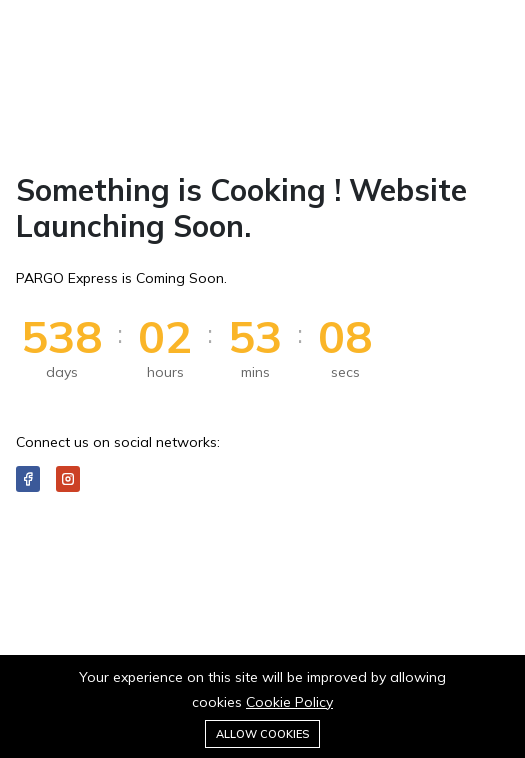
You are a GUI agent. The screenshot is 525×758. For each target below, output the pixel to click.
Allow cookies (262, 734)
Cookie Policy (289, 702)
